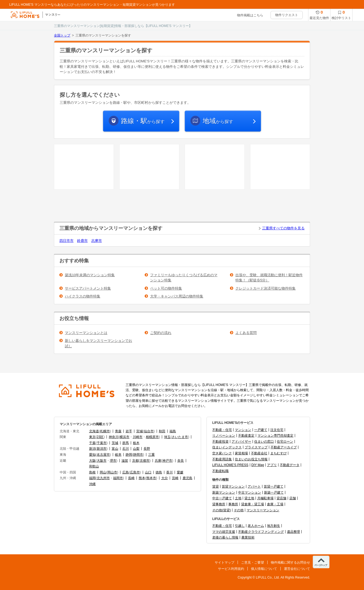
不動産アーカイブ (284, 447)
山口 (148, 472)
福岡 (92, 478)
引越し (240, 526)
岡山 (103, 472)
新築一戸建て (274, 492)
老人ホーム (256, 526)
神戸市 (167, 461)
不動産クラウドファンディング (261, 532)
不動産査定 (246, 436)
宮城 (139, 431)
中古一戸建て (222, 498)
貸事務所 (219, 504)
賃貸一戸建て (274, 486)
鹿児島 (187, 478)
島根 (92, 472)
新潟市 (102, 449)
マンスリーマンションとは (86, 333)
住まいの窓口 (264, 442)
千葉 (92, 443)
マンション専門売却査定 (275, 436)
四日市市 (66, 241)
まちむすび (278, 453)
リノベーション (224, 436)
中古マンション (250, 492)
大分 (165, 478)
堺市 (113, 461)
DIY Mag (258, 465)
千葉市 (102, 443)
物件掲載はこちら (250, 15)
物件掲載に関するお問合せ (290, 562)
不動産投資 (220, 442)
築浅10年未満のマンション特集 (90, 275)
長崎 (131, 478)
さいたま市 (180, 437)
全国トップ (62, 35)
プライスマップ (256, 447)
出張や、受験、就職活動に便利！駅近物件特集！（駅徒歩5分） (269, 278)
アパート (254, 486)
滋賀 (125, 461)
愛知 (92, 455)
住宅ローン (285, 442)
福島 (173, 431)
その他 (239, 510)
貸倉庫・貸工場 (253, 504)
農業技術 (248, 537)
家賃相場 (241, 453)
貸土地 (249, 498)
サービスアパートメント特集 (88, 288)
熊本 (142, 478)
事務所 (233, 504)
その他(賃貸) (222, 510)
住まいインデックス (227, 447)
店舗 (293, 498)
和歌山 (94, 466)
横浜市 (125, 437)
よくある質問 (246, 333)
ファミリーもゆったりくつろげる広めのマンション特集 (184, 278)
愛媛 (180, 472)
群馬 (126, 443)
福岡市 (118, 478)
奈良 (181, 461)
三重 (151, 455)
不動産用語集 (222, 459)
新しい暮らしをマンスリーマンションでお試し (98, 343)
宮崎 (175, 478)
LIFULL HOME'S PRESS (230, 465)
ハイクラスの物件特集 (83, 296)
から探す (143, 121)
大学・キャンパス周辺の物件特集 (177, 296)
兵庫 (158, 461)
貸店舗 (281, 498)
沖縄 (92, 484)
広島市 (135, 472)
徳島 (159, 472)
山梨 (136, 449)
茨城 (115, 443)
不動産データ (290, 465)
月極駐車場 (265, 498)
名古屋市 (103, 455)
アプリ (272, 465)
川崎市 (138, 437)
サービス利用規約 (231, 569)
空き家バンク (222, 453)
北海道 (94, 431)
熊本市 (151, 478)
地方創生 (274, 526)
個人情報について (264, 569)
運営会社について (297, 569)
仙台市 (149, 431)
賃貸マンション (233, 486)
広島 (126, 472)
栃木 (136, 443)
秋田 (162, 431)
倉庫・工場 (275, 504)
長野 (147, 449)
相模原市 (152, 437)
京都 (135, 461)
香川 (169, 472)
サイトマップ (225, 562)
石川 (126, 449)
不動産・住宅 (222, 430)
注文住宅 (277, 430)
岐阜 (118, 455)
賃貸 (216, 486)
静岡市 (138, 455)
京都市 (145, 461)
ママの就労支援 (224, 532)
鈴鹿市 (82, 241)
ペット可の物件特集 (166, 288)
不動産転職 (220, 471)
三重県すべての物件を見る (283, 228)
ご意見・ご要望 (253, 562)
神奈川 (114, 437)
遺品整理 (293, 532)
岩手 (129, 431)
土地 (238, 498)
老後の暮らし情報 (225, 537)
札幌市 (105, 431)
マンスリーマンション (263, 510)
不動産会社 (259, 453)
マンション (243, 430)
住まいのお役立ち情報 (251, 459)
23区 (100, 437)
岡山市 (112, 472)
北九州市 (103, 478)
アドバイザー (241, 442)
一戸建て (261, 430)
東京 (92, 437)
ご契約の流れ (161, 333)
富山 (115, 449)
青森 (118, 431)
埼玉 (167, 437)
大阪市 (102, 461)
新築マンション (224, 492)
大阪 (92, 461)
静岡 (129, 455)
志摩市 (97, 241)
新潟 (92, 449)
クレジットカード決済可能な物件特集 (266, 288)
